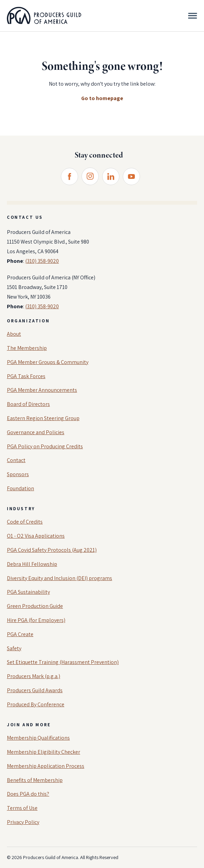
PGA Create (20, 634)
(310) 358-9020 (42, 261)
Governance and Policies (36, 432)
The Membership (27, 348)
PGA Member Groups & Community (48, 362)
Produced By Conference (36, 704)
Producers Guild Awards (35, 690)
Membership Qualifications (38, 738)
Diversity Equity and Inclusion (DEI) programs (60, 578)
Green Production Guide (35, 606)
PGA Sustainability (28, 592)
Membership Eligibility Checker (44, 752)
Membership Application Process (46, 766)
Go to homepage (102, 98)
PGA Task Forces (26, 376)
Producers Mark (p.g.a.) (34, 676)
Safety (14, 648)
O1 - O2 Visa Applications (36, 536)
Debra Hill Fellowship (32, 564)
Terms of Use (22, 808)
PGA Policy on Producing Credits (45, 446)
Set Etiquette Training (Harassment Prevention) (63, 662)
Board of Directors (28, 404)
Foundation (20, 488)
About (14, 334)
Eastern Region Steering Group (43, 418)
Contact (16, 460)
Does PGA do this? (28, 794)
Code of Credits (25, 522)
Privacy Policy (23, 822)
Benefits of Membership (35, 780)
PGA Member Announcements (42, 390)
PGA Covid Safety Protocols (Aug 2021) (52, 550)
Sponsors (18, 474)
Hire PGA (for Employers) (36, 620)
